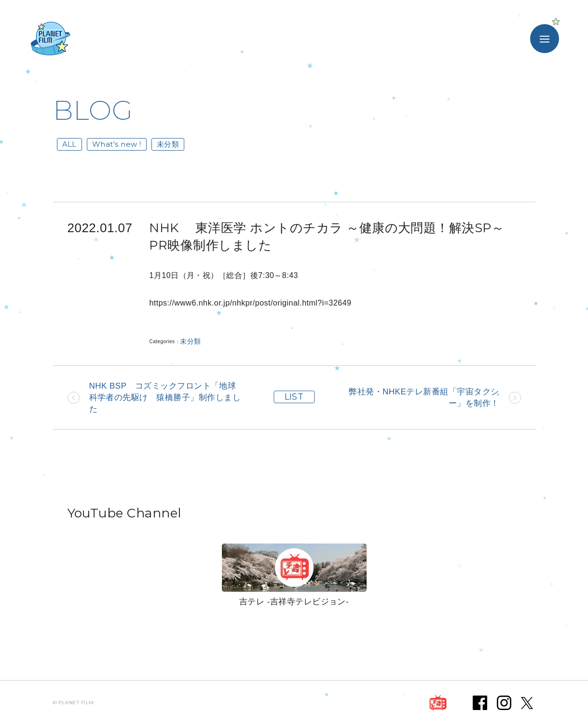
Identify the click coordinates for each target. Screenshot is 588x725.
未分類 (168, 144)
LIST (294, 397)
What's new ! (117, 144)
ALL (69, 144)
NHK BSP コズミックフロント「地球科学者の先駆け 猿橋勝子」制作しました (165, 397)
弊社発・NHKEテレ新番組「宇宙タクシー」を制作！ (424, 397)
